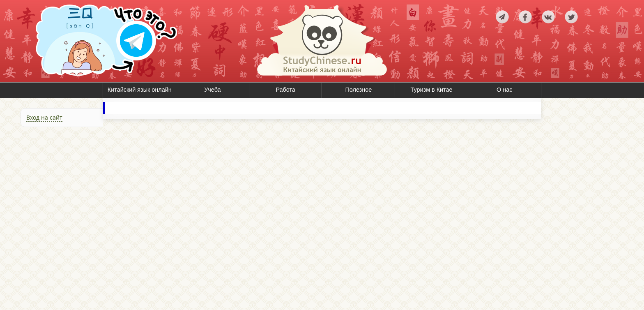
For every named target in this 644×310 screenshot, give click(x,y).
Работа (285, 90)
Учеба (212, 90)
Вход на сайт (44, 117)
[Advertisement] (51, 220)
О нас (504, 90)
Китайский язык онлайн (140, 90)
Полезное (359, 90)
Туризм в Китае (432, 90)
